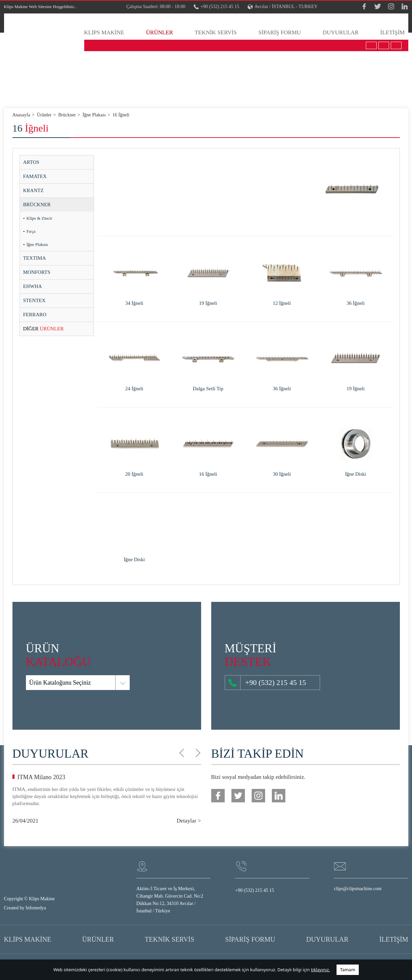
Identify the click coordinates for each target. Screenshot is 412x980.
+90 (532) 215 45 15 (216, 7)
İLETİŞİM (393, 32)
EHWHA (33, 286)
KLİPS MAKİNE (104, 32)
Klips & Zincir (40, 218)
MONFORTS (37, 272)
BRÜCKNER (37, 205)
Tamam (347, 970)
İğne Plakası (37, 244)
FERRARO (35, 315)
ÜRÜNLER (159, 32)
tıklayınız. (321, 970)
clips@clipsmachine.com (358, 889)
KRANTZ (34, 190)
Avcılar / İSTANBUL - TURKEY (283, 7)
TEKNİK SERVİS (216, 32)
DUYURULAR (341, 32)
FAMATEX (35, 176)
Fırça (31, 231)
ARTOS (31, 162)
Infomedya (36, 908)
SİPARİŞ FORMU (280, 32)
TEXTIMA (35, 258)
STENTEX (35, 300)
